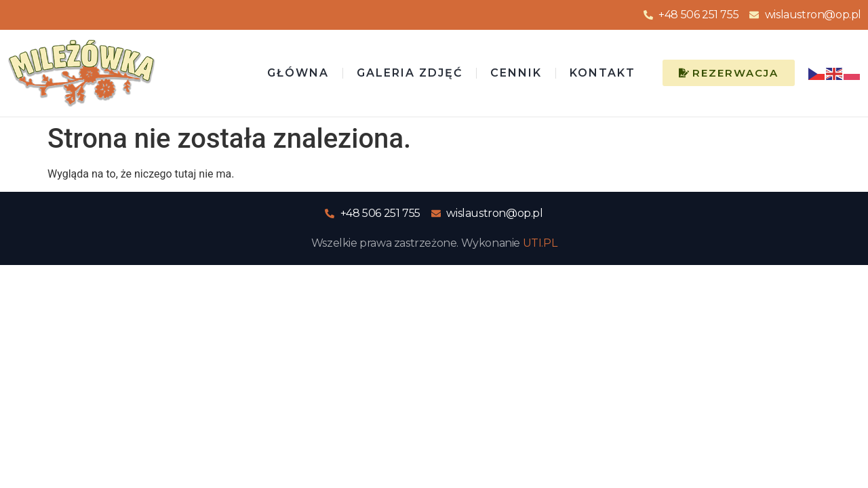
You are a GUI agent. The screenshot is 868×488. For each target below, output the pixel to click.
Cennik (516, 73)
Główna (298, 73)
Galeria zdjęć (410, 73)
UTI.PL (540, 243)
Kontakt (603, 73)
